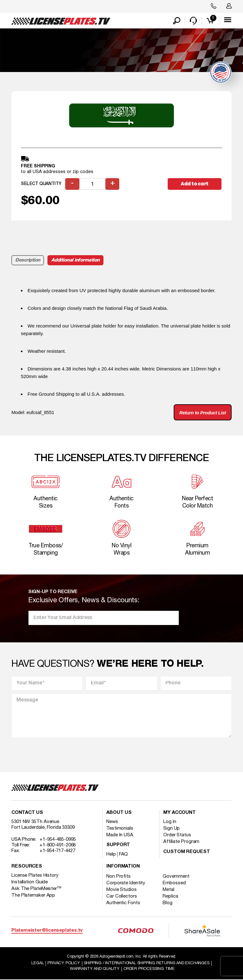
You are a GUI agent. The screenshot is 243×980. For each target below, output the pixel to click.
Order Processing (149, 969)
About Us (119, 813)
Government (176, 877)
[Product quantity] (92, 184)
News (112, 822)
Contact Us (27, 813)
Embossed (174, 883)
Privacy (64, 964)
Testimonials (120, 829)
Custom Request (187, 852)
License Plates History (35, 876)
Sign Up (171, 829)
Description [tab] (28, 261)
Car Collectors (122, 897)
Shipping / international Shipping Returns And (147, 964)
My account (180, 813)
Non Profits (118, 877)
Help (111, 855)
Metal (169, 890)
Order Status (177, 835)
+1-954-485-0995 (58, 840)
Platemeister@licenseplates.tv (47, 931)
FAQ (124, 855)
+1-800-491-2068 (58, 845)
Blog (168, 903)
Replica (171, 897)
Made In (120, 835)
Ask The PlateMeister (36, 889)
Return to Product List (203, 413)
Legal (37, 964)
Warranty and (95, 969)
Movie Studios (121, 890)
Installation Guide (30, 882)
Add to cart (195, 184)
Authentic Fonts (123, 903)
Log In (170, 822)
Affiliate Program (181, 842)
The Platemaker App (33, 896)
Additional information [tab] (75, 261)
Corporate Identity (126, 883)
